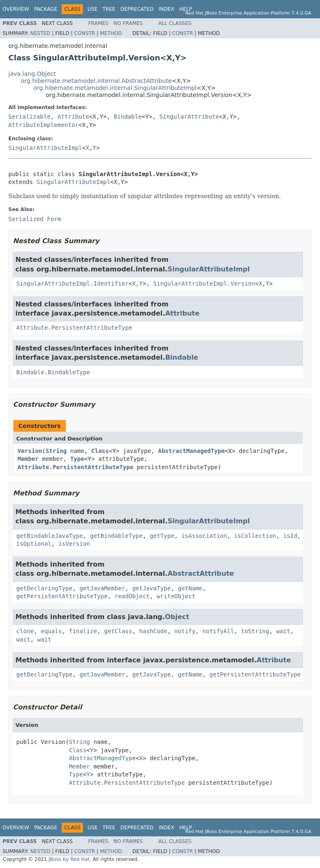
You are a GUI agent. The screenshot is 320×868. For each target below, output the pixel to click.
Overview (16, 9)
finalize (83, 631)
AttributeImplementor (44, 125)
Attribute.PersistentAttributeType (74, 328)
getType (162, 536)
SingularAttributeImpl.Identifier (72, 284)
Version (30, 451)
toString (255, 631)
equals (51, 631)
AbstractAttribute (201, 573)
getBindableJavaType (50, 536)
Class (100, 451)
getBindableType (116, 536)
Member (28, 459)
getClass (118, 631)
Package (46, 9)
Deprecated (137, 9)
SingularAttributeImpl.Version (204, 284)
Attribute (73, 117)
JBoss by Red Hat (69, 859)
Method (111, 33)
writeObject (176, 596)
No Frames (128, 23)
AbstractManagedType (191, 451)
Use (92, 9)
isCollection (255, 536)
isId (290, 536)
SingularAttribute (189, 117)
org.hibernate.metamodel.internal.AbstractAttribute (96, 81)
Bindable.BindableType (53, 372)
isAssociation (204, 536)
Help (186, 9)
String (56, 451)
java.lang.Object (32, 74)
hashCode (153, 631)
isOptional (34, 544)
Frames (99, 23)
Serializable (29, 117)
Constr (85, 33)
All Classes (175, 23)
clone (25, 631)
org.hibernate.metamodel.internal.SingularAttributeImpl (115, 88)
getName (190, 588)
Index (167, 9)
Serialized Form (35, 219)
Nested (40, 33)
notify (185, 631)
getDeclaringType (44, 588)
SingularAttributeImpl (45, 148)
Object (177, 617)
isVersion (74, 544)
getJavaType (151, 588)
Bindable (128, 117)
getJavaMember (102, 588)
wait (283, 631)
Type (77, 459)
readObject (132, 596)
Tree (109, 9)
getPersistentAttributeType (62, 596)
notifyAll (218, 631)
